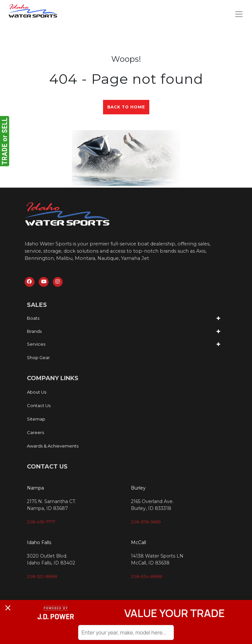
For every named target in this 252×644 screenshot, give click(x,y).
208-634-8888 (147, 577)
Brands (34, 332)
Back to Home (126, 107)
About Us (37, 393)
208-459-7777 (41, 522)
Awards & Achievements (53, 447)
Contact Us (39, 406)
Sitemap (36, 420)
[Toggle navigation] (239, 14)
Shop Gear (38, 358)
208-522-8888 (42, 577)
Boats (33, 319)
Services (36, 345)
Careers (35, 433)
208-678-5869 (146, 522)
